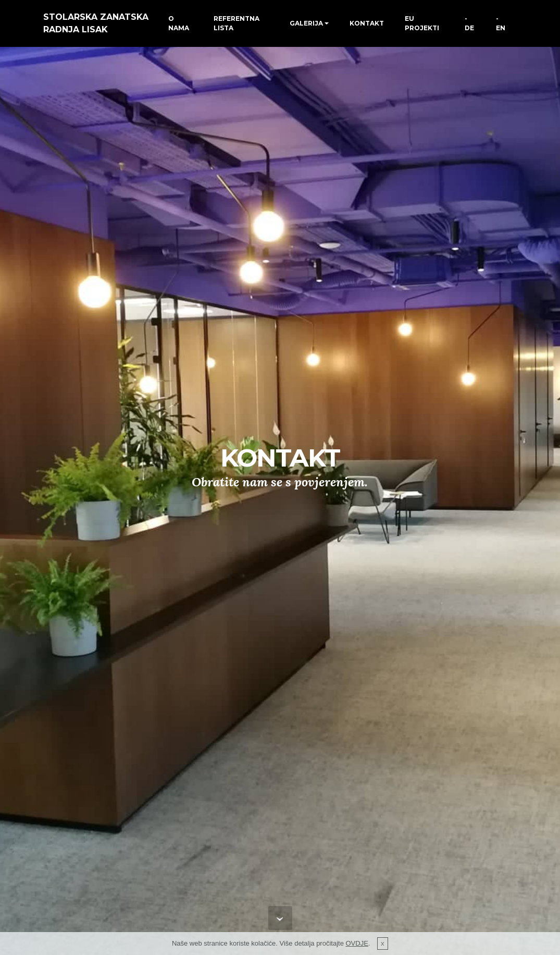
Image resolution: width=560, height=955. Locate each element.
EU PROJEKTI (422, 23)
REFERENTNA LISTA (237, 23)
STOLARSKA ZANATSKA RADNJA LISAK (96, 23)
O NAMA (179, 23)
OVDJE (357, 943)
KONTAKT (367, 23)
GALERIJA (306, 23)
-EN (501, 23)
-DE (469, 23)
